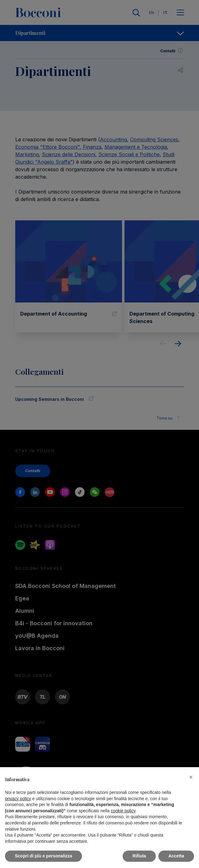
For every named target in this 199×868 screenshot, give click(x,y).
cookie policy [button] (123, 811)
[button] (191, 777)
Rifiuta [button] (139, 856)
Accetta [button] (176, 856)
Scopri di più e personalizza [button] (43, 856)
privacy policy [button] (18, 799)
